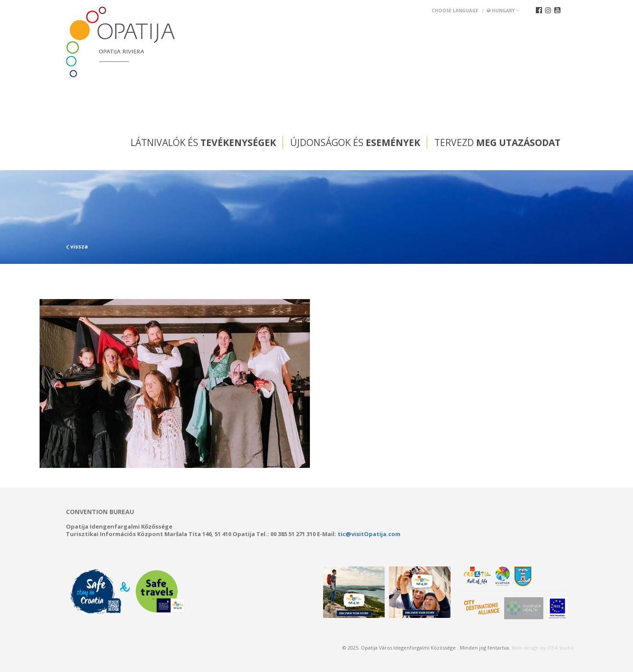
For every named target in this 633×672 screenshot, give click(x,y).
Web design (525, 648)
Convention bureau (100, 512)
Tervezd (497, 142)
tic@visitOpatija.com (369, 534)
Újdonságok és (355, 142)
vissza (77, 247)
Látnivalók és (203, 142)
